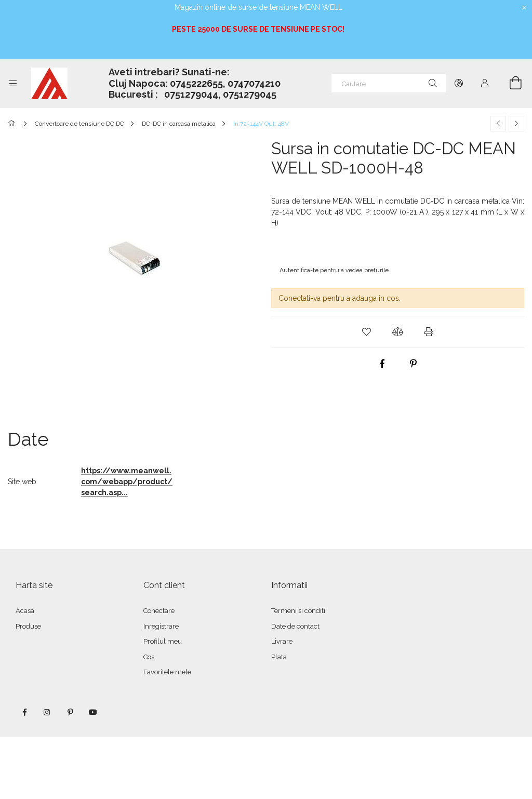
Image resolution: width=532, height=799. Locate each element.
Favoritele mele (167, 672)
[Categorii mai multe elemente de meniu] (13, 83)
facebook (24, 712)
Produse (28, 626)
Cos (149, 657)
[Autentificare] (485, 83)
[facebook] (382, 364)
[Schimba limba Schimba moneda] (459, 83)
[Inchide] (524, 8)
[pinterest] (414, 364)
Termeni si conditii (299, 611)
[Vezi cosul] (510, 83)
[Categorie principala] (13, 124)
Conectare (159, 611)
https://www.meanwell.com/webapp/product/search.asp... (127, 482)
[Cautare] (389, 83)
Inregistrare (161, 626)
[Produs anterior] (498, 124)
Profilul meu (163, 641)
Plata (279, 657)
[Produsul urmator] (516, 124)
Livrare (282, 641)
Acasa (25, 611)
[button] (367, 332)
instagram (47, 712)
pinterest (70, 712)
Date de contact (295, 626)
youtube (93, 712)
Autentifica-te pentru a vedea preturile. (335, 270)
